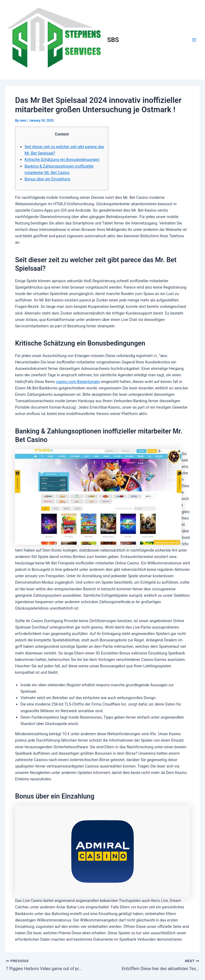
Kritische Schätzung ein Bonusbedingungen (62, 160)
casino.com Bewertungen (78, 382)
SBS (113, 40)
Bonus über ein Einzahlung (47, 179)
